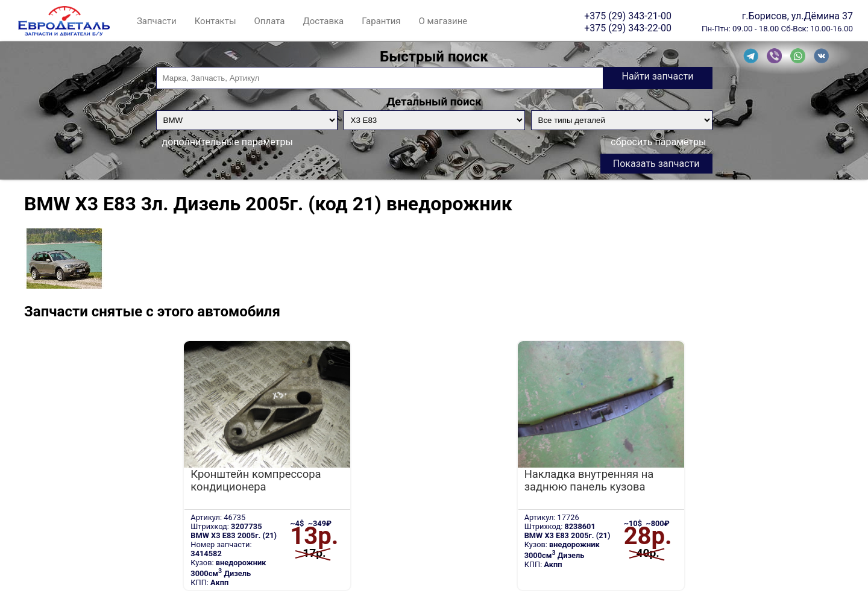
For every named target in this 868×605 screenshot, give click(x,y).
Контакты (215, 21)
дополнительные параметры (228, 142)
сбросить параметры (658, 142)
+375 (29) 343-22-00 (628, 28)
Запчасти (157, 21)
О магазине (443, 21)
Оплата (270, 21)
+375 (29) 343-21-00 (628, 16)
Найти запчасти (657, 76)
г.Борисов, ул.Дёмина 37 (797, 16)
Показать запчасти (656, 164)
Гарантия (381, 21)
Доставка (323, 21)
